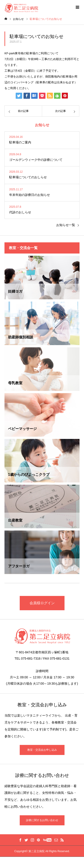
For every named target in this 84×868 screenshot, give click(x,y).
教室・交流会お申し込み (42, 750)
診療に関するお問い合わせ (42, 820)
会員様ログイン (42, 603)
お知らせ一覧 (66, 225)
